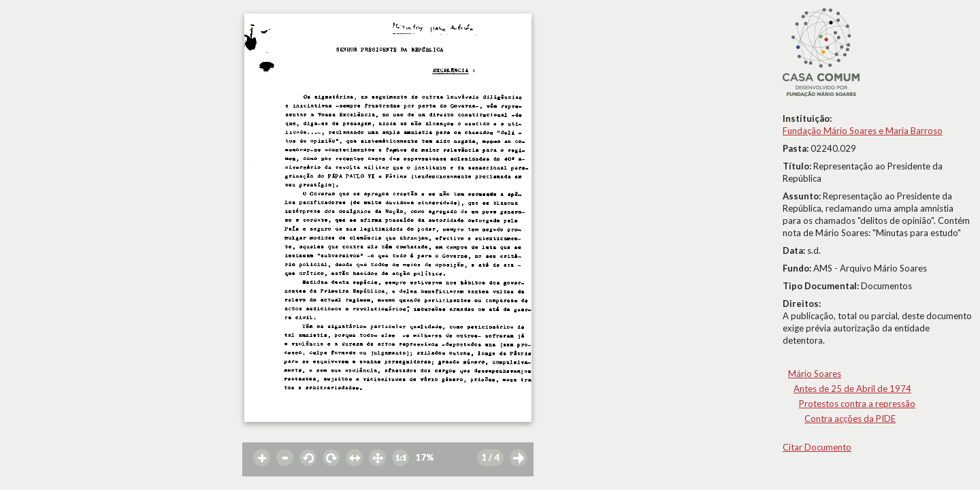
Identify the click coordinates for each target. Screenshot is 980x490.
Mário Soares (815, 374)
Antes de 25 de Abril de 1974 (852, 389)
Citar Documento (817, 447)
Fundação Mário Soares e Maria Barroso (863, 131)
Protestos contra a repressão (857, 404)
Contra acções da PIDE (850, 419)
